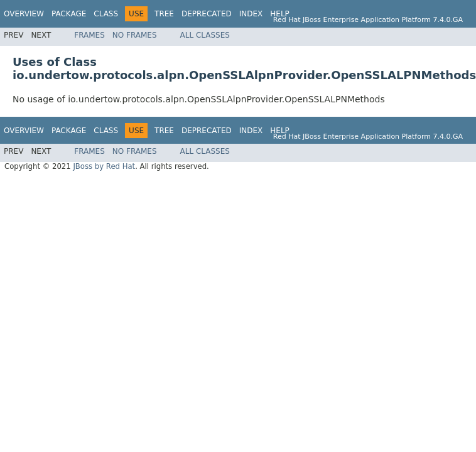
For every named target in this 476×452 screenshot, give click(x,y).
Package (69, 14)
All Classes (205, 35)
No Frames (135, 35)
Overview (24, 14)
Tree (164, 14)
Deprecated (207, 14)
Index (251, 14)
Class (106, 14)
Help (280, 14)
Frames (89, 35)
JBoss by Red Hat (104, 166)
